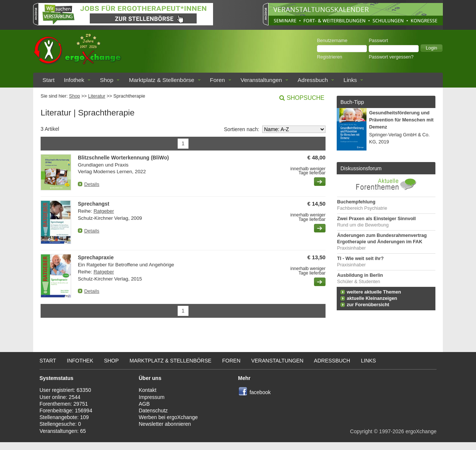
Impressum (152, 397)
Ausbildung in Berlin (360, 275)
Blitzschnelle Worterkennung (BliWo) (123, 158)
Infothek (74, 80)
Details (92, 184)
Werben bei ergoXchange (169, 417)
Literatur (96, 96)
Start (49, 80)
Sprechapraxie (96, 257)
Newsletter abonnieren (165, 424)
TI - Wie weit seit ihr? (360, 259)
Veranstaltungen (261, 80)
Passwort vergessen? (391, 57)
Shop (107, 80)
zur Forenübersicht (368, 305)
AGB (145, 404)
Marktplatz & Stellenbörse (161, 80)
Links (350, 80)
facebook (260, 392)
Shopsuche (306, 98)
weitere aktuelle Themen (374, 292)
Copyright (361, 431)
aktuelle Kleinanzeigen (372, 298)
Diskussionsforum (361, 168)
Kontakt (148, 390)
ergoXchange (421, 431)
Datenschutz (153, 411)
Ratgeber (104, 211)
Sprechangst (94, 204)
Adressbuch (313, 80)
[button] (431, 48)
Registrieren (330, 57)
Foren (218, 80)
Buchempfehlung (356, 202)
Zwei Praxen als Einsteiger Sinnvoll (376, 219)
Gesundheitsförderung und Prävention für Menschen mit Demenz (401, 120)
